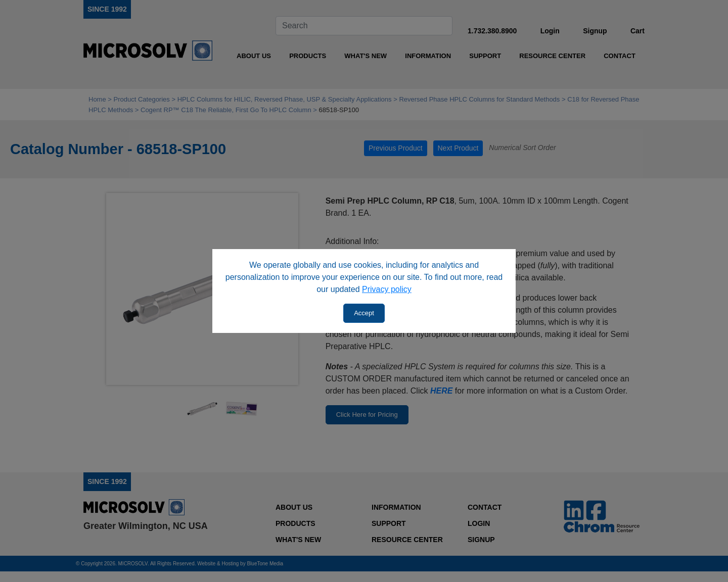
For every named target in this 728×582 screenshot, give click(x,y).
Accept (364, 313)
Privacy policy (387, 289)
